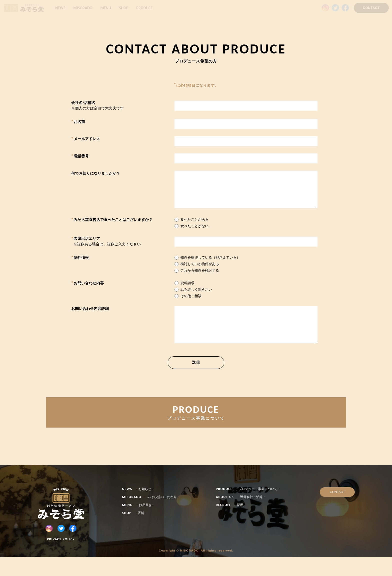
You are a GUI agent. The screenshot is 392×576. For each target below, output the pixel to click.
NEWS (60, 8)
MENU (106, 8)
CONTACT (371, 8)
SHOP (124, 8)
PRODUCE (144, 8)
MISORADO (83, 8)
